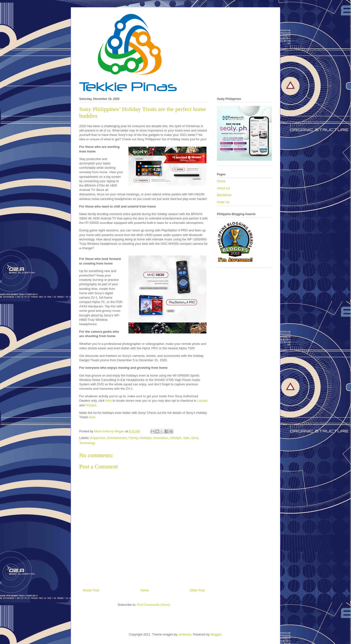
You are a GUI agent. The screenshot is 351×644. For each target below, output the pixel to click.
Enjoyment (98, 438)
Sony (195, 438)
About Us (223, 188)
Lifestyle (175, 438)
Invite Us (223, 202)
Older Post (197, 590)
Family (133, 438)
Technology (87, 443)
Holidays (146, 438)
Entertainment (117, 438)
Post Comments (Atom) (153, 605)
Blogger (216, 634)
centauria (185, 634)
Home (145, 590)
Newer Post (91, 590)
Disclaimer (224, 195)
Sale (186, 438)
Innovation (161, 438)
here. (93, 417)
